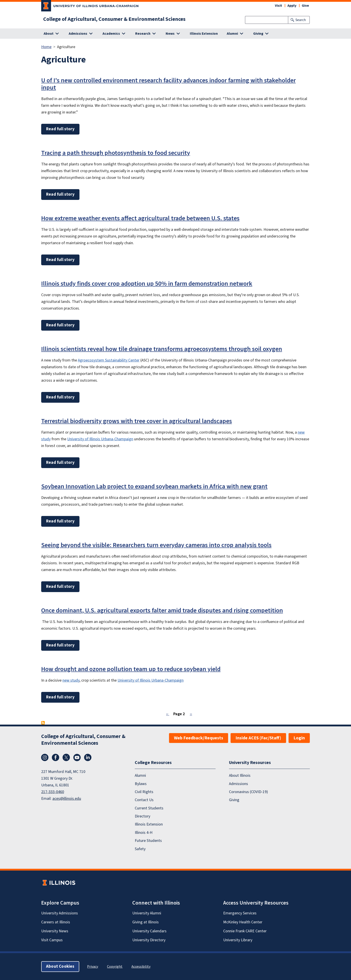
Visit (278, 6)
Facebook (56, 757)
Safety (140, 849)
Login (299, 738)
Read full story (60, 129)
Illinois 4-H (144, 833)
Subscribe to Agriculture (43, 723)
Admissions (239, 784)
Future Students (148, 841)
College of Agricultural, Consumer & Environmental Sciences (114, 19)
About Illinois (240, 776)
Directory (142, 816)
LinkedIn (88, 757)
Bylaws (141, 784)
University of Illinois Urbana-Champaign (100, 439)
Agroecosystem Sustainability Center (109, 360)
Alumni (140, 776)
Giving (234, 800)
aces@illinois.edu (67, 799)
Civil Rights (144, 792)
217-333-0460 (53, 792)
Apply (292, 6)
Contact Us (144, 800)
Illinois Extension (204, 34)
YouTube (77, 757)
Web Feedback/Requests (199, 738)
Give (305, 6)
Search (301, 20)
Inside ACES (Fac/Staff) (258, 738)
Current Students (149, 808)
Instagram (45, 757)
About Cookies (60, 966)
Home (46, 47)
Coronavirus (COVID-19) (248, 792)
